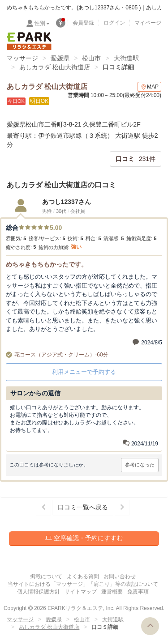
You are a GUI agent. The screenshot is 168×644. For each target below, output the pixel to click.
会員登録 (83, 23)
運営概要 (112, 592)
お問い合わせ (120, 576)
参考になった (140, 465)
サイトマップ (81, 592)
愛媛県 (60, 58)
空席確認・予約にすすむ (84, 538)
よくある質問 (83, 576)
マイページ (148, 23)
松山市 (91, 58)
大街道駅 (126, 58)
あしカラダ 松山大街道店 (55, 67)
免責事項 (138, 592)
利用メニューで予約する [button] (84, 372)
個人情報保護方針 (39, 592)
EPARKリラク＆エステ (29, 41)
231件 (136, 159)
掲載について (46, 576)
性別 (42, 23)
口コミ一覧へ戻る (83, 507)
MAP (149, 87)
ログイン (114, 23)
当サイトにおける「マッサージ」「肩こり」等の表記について (83, 584)
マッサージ (22, 58)
